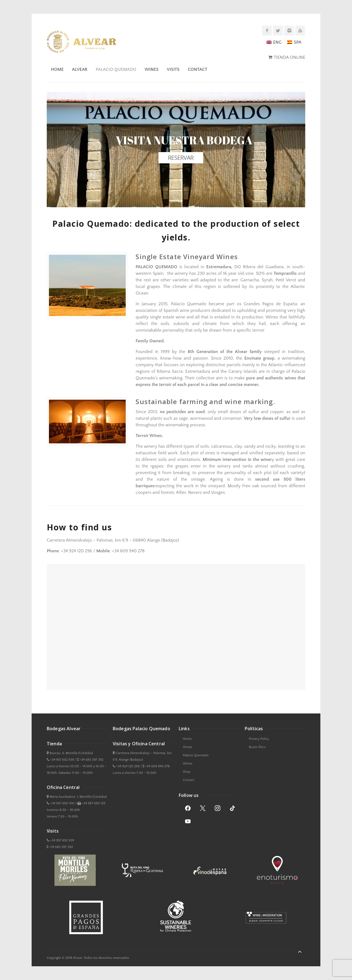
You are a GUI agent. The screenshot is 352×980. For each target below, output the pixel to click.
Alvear (80, 69)
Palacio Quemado (116, 69)
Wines (152, 69)
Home (57, 69)
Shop (187, 772)
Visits (173, 69)
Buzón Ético (257, 747)
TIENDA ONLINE (290, 57)
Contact (198, 69)
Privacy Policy (259, 739)
